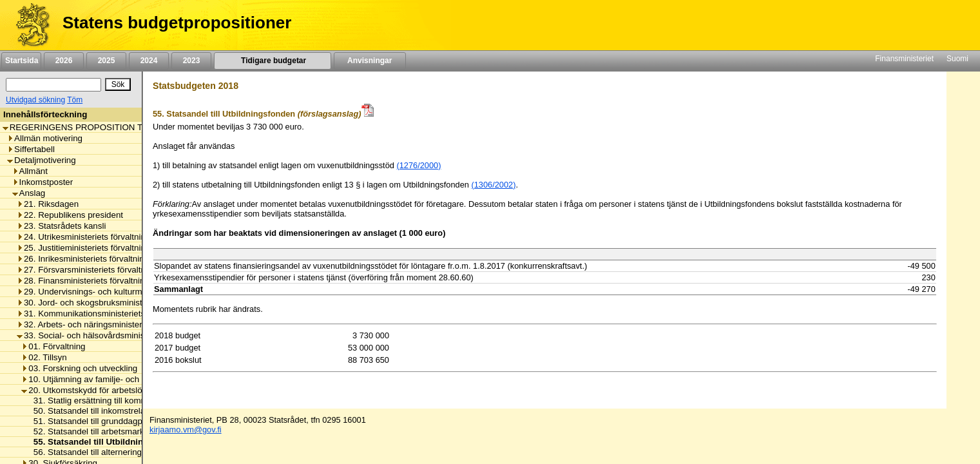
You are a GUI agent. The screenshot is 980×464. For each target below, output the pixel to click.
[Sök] (53, 85)
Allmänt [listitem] (30, 171)
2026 (64, 61)
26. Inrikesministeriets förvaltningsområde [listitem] (100, 259)
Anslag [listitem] (29, 193)
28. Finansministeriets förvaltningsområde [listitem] (100, 281)
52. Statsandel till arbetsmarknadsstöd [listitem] (103, 431)
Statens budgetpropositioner (177, 23)
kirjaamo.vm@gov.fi (186, 430)
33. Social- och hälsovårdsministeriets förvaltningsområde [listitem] (130, 335)
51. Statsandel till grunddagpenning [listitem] (97, 421)
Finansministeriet (904, 59)
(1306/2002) (493, 185)
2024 (149, 61)
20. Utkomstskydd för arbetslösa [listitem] (86, 390)
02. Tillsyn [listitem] (44, 357)
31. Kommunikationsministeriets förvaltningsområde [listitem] (119, 314)
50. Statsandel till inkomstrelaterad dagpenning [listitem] (119, 411)
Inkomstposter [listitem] (43, 182)
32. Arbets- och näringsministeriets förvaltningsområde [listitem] (124, 324)
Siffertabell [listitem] (31, 149)
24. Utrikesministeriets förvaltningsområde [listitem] (100, 237)
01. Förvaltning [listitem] (53, 346)
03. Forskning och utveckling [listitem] (79, 368)
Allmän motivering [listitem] (45, 138)
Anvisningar (370, 61)
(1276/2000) (418, 165)
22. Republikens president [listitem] (70, 215)
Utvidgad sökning (35, 100)
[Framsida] (28, 25)
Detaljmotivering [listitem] (42, 160)
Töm (75, 100)
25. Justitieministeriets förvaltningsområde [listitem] (100, 248)
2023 (191, 61)
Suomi (957, 59)
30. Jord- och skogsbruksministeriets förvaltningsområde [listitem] (128, 303)
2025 (106, 61)
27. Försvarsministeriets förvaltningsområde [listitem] (104, 270)
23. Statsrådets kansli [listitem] (61, 226)
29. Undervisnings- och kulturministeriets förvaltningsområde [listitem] (135, 292)
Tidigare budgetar (272, 61)
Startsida (21, 61)
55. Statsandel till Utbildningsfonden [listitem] (104, 442)
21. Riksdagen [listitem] (48, 204)
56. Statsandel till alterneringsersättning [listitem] (105, 452)
